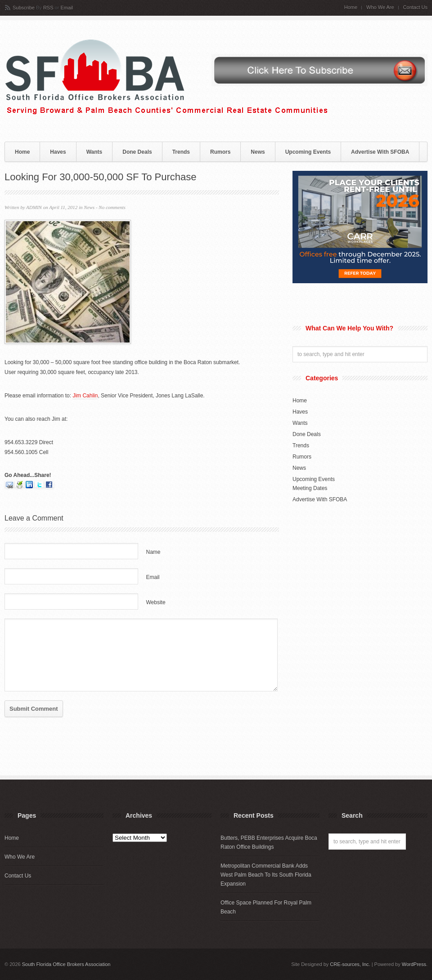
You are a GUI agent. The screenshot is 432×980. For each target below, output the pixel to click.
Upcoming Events (308, 152)
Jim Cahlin (85, 396)
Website (156, 602)
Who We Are (380, 7)
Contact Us (415, 7)
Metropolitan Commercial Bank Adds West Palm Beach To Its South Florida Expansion (266, 875)
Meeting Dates (310, 488)
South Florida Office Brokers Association (66, 964)
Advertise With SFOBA (380, 152)
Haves (58, 152)
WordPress (414, 964)
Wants (94, 152)
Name (153, 552)
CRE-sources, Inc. (350, 964)
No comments (112, 207)
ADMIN (34, 207)
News (258, 152)
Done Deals (137, 152)
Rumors (220, 152)
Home (351, 7)
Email (67, 8)
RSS (48, 8)
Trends (181, 152)
